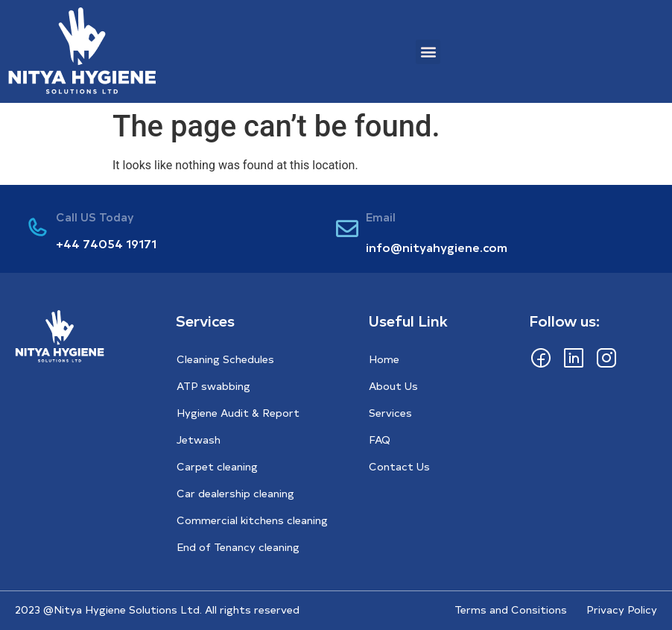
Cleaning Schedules (225, 359)
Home (384, 359)
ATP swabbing (213, 386)
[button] (428, 52)
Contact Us (399, 466)
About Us (393, 386)
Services (390, 413)
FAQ (380, 440)
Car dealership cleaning (235, 493)
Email (381, 217)
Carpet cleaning (217, 466)
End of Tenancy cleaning (238, 547)
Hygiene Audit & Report (238, 413)
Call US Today (95, 217)
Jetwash (199, 440)
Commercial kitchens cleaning (252, 520)
